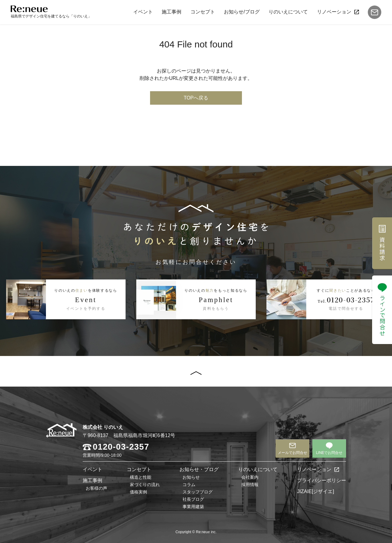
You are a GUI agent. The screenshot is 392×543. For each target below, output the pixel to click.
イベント (143, 12)
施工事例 (171, 12)
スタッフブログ (198, 492)
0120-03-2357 (121, 447)
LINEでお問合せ (329, 453)
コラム (189, 485)
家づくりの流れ (145, 485)
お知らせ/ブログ (242, 12)
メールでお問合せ (292, 453)
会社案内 (250, 477)
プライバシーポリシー (322, 480)
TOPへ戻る (196, 98)
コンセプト (203, 12)
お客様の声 (96, 488)
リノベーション (334, 12)
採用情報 (250, 485)
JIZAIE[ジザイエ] (316, 491)
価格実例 (138, 492)
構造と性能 (141, 477)
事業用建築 (193, 507)
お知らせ (191, 477)
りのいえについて (288, 12)
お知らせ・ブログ (199, 469)
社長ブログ (193, 499)
